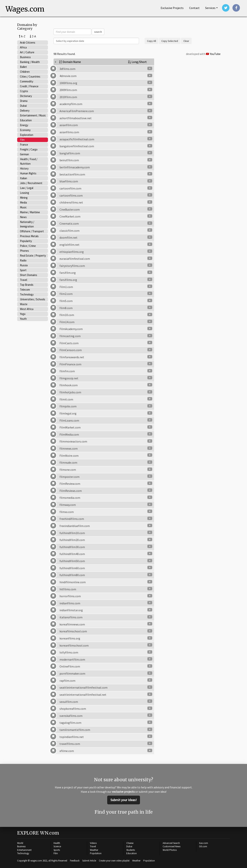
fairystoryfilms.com (72, 266)
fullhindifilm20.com (72, 540)
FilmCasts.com (69, 343)
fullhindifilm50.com (72, 561)
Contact (194, 8)
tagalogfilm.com (70, 723)
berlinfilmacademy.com (75, 168)
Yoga (23, 314)
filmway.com (68, 505)
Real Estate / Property (33, 256)
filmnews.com (69, 449)
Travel (24, 280)
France (24, 145)
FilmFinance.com (70, 364)
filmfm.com (67, 371)
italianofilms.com (71, 618)
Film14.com (67, 322)
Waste (24, 304)
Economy (25, 130)
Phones (24, 251)
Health (57, 843)
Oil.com (203, 846)
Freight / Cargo (29, 150)
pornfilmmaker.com (72, 674)
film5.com (66, 301)
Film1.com (66, 287)
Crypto (24, 91)
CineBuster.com (70, 210)
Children (25, 72)
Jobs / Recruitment (31, 183)
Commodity (27, 82)
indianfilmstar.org (71, 610)
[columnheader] (88, 62)
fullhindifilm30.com (72, 547)
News (23, 217)
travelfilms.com (70, 744)
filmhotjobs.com (70, 393)
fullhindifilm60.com (72, 568)
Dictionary (26, 96)
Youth (23, 319)
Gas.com (204, 843)
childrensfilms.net (71, 203)
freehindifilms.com (72, 519)
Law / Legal (27, 188)
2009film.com (68, 90)
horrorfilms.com (70, 596)
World (20, 843)
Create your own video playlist (114, 860)
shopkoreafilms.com (73, 709)
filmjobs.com (68, 407)
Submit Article (89, 860)
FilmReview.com (70, 484)
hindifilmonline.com (73, 582)
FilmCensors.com (71, 350)
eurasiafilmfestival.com (75, 259)
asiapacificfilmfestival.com (77, 139)
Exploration (27, 135)
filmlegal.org (68, 414)
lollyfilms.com (69, 653)
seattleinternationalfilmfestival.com (83, 688)
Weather (94, 850)
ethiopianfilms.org (72, 252)
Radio (23, 261)
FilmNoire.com (69, 456)
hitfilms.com (68, 589)
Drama (24, 101)
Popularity (26, 241)
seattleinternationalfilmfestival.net (83, 695)
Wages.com (26, 9)
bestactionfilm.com (72, 175)
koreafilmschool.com (73, 632)
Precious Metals (29, 236)
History (24, 169)
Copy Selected (170, 41)
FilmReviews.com (71, 491)
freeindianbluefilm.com (75, 526)
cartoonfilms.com (71, 196)
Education (26, 120)
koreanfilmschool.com (74, 646)
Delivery (25, 111)
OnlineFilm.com (70, 667)
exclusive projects (123, 792)
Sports (57, 850)
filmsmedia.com (70, 498)
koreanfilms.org (70, 639)
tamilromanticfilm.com (75, 730)
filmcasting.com (70, 336)
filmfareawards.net (72, 357)
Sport (23, 270)
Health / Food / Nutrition (29, 162)
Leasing (25, 193)
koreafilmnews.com (72, 625)
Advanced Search (171, 843)
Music (23, 208)
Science (57, 846)
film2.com (66, 294)
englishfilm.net (69, 245)
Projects (172, 8)
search (98, 32)
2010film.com (68, 97)
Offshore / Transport (32, 231)
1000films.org (68, 83)
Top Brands (27, 285)
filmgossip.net (69, 378)
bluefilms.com (69, 182)
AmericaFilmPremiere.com (77, 111)
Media (23, 203)
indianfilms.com (70, 603)
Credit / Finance (29, 86)
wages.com (36, 860)
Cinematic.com (69, 224)
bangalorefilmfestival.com (77, 147)
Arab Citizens (28, 43)
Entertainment (24, 850)
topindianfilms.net (72, 737)
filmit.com (66, 400)
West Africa (27, 309)
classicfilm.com (69, 231)
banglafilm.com (70, 153)
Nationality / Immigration (27, 224)
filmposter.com (69, 477)
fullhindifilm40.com (72, 554)
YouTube (213, 54)
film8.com (66, 308)
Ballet (23, 67)
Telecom (25, 290)
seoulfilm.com (69, 702)
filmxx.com (67, 512)
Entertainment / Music (33, 116)
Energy (24, 125)
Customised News (172, 846)
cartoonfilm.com (70, 189)
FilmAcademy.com (71, 329)
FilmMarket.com (70, 428)
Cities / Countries (30, 77)
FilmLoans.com (69, 421)
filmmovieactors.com (73, 442)
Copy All (151, 41)
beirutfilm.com (69, 161)
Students (131, 850)
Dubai (23, 106)
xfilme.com (67, 751)
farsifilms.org (68, 280)
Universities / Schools (33, 299)
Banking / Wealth (30, 62)
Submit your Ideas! (124, 800)
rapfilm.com (67, 681)
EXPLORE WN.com (38, 833)
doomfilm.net (68, 238)
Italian (24, 178)
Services (210, 8)
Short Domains (29, 275)
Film (22, 140)
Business (25, 57)
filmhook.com (69, 386)
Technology (27, 295)
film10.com (67, 315)
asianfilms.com (69, 132)
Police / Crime (28, 246)
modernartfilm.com (72, 660)
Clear (186, 41)
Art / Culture (27, 52)
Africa (23, 48)
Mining (24, 198)
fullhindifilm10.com (72, 533)
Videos (93, 843)
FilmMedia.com (69, 435)
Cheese (130, 843)
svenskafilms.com (71, 716)
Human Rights (28, 174)
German (24, 154)
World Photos (170, 850)
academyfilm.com (71, 104)
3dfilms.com (67, 69)
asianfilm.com (69, 125)
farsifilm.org (68, 273)
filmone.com (68, 470)
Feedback (75, 860)
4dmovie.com (68, 76)
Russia (24, 265)
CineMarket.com (70, 217)
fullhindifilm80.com (72, 575)
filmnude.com (68, 463)
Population (96, 853)
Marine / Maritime (30, 212)
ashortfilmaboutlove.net (76, 118)
